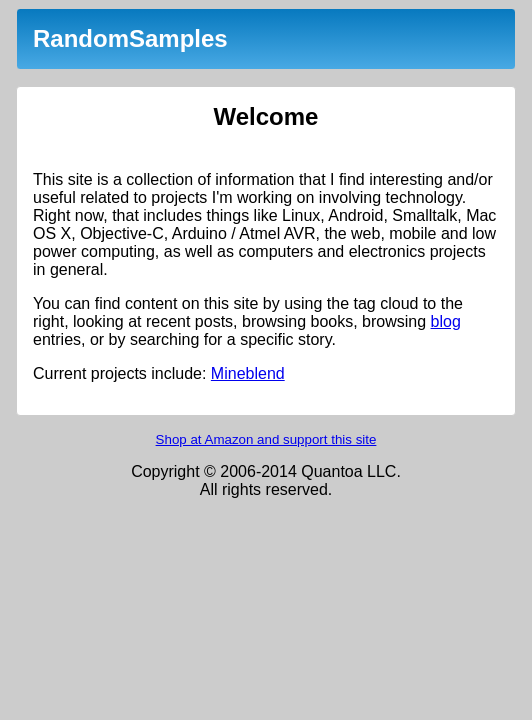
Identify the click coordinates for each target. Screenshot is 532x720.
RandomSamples (130, 38)
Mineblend (248, 373)
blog (446, 321)
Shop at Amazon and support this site (266, 439)
